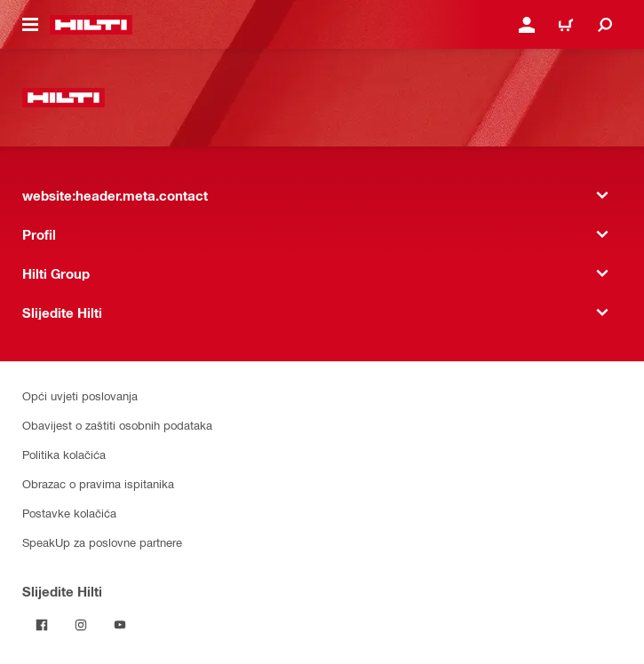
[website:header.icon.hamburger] (30, 25)
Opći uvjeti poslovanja (80, 395)
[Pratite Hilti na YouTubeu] (120, 625)
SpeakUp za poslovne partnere (102, 542)
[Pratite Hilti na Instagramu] (81, 625)
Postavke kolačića (69, 513)
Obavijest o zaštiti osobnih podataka (117, 425)
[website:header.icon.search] (605, 25)
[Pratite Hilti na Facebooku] (42, 625)
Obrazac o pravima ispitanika (98, 483)
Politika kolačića (64, 454)
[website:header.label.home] (91, 25)
